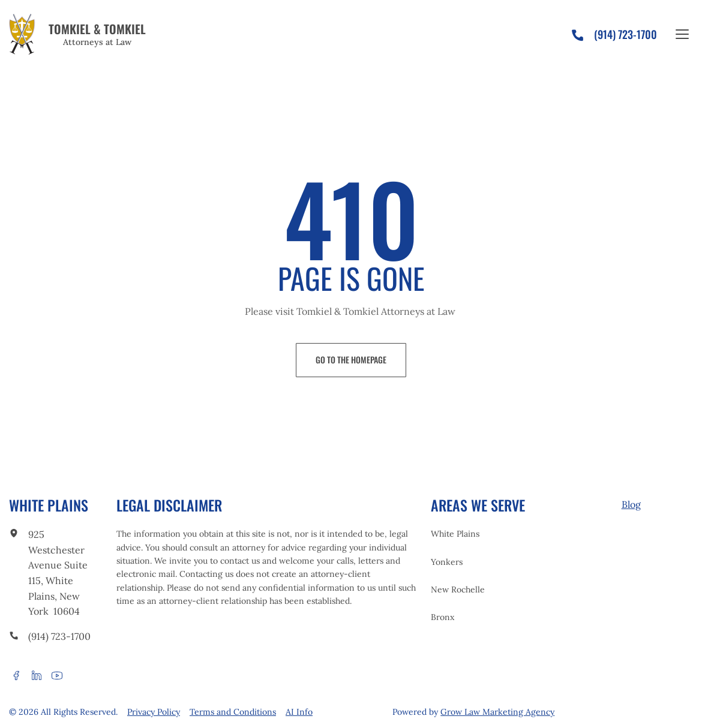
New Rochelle (458, 589)
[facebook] (16, 675)
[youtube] (57, 675)
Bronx (442, 617)
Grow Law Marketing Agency (497, 712)
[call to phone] (14, 637)
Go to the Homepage (351, 360)
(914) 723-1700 (59, 636)
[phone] (582, 32)
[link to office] (14, 535)
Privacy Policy (154, 712)
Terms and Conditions (233, 712)
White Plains (455, 534)
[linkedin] (37, 675)
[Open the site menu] (682, 34)
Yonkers (447, 562)
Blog (631, 504)
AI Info (299, 712)
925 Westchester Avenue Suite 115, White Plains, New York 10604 (58, 573)
